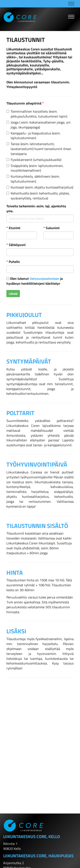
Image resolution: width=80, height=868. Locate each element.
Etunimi (13, 228)
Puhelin (13, 262)
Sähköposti (16, 245)
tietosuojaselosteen (44, 279)
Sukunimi (51, 228)
